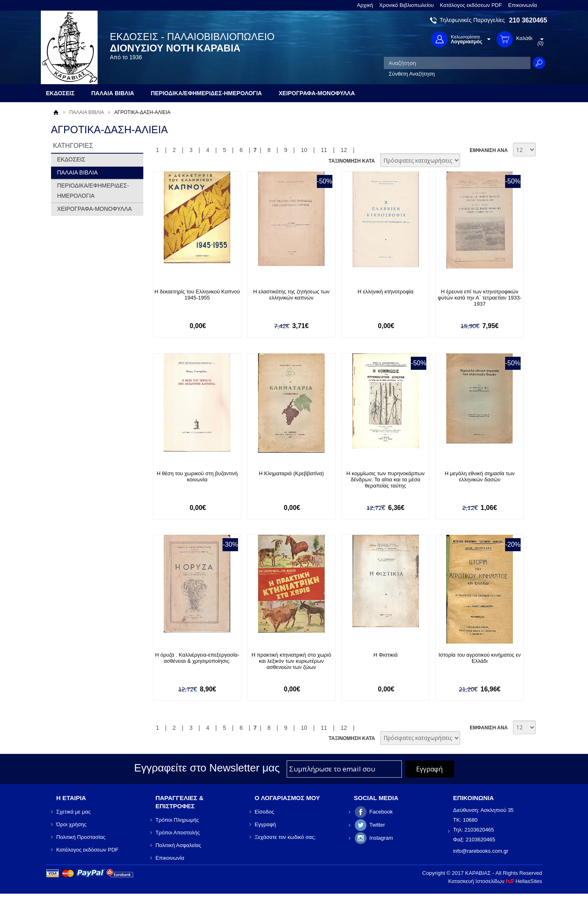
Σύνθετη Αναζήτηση (412, 74)
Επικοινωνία (522, 5)
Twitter (377, 825)
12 (344, 150)
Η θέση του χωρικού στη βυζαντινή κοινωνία (197, 476)
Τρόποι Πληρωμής (177, 820)
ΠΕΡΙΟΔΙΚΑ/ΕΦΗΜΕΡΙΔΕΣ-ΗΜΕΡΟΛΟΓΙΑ (93, 191)
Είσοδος (265, 812)
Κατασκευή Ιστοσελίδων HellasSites (495, 881)
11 (324, 150)
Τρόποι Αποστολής (178, 833)
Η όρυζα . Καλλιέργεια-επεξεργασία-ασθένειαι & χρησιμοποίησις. (197, 658)
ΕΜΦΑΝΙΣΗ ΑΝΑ (489, 150)
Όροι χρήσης (71, 824)
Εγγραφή (265, 824)
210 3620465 (528, 20)
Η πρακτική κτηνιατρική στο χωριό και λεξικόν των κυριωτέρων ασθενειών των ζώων (291, 661)
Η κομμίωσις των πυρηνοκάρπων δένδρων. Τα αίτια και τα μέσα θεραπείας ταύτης (385, 480)
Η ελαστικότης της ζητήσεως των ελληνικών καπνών (291, 295)
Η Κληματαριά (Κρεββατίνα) (291, 473)
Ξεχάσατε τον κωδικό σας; (285, 837)
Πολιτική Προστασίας (81, 837)
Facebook (381, 812)
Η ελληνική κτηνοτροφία (386, 292)
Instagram (381, 838)
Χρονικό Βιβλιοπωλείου (407, 5)
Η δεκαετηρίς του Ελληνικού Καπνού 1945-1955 (197, 295)
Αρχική (365, 5)
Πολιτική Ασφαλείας (178, 845)
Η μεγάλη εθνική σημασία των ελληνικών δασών (480, 476)
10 (304, 150)
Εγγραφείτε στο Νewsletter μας (207, 768)
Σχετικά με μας (73, 812)
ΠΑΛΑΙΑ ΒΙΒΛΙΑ (87, 112)
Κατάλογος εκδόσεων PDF (471, 5)
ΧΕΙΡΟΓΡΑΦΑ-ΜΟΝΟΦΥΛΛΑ (95, 209)
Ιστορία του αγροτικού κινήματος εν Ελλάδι (480, 658)
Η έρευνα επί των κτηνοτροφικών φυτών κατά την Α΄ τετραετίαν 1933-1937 (480, 298)
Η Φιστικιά (385, 655)
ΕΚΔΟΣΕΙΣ (71, 159)
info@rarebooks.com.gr (481, 851)
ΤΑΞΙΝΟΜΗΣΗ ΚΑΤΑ (352, 161)
